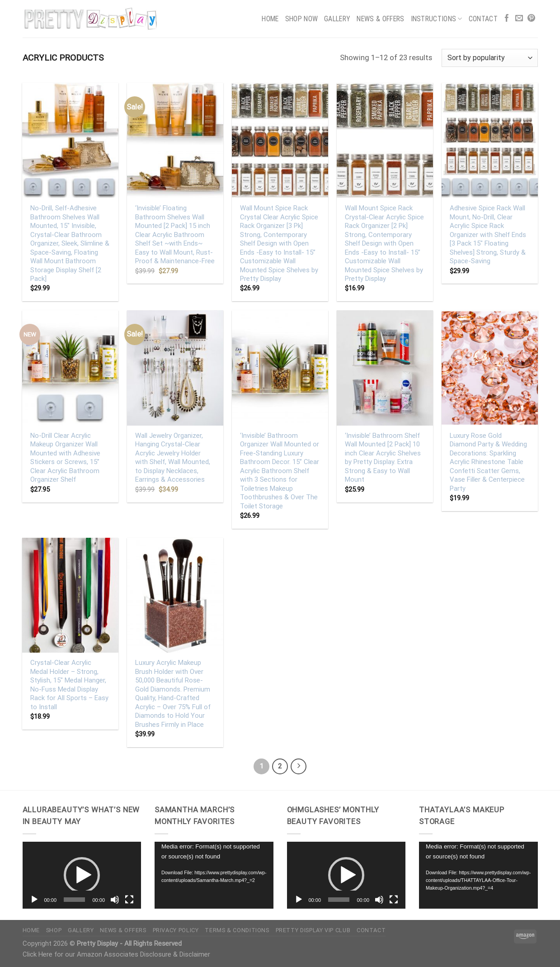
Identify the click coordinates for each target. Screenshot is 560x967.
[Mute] (115, 900)
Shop (54, 930)
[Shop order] (490, 58)
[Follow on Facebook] (507, 19)
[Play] (34, 900)
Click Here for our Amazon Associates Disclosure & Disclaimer (116, 954)
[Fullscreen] (129, 900)
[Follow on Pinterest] (531, 19)
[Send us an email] (519, 19)
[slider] (74, 900)
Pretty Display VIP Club (313, 930)
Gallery (337, 19)
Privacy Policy (176, 930)
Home (270, 19)
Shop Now (302, 19)
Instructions (437, 19)
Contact (483, 19)
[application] (82, 875)
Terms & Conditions (237, 930)
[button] (82, 875)
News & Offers (380, 19)
